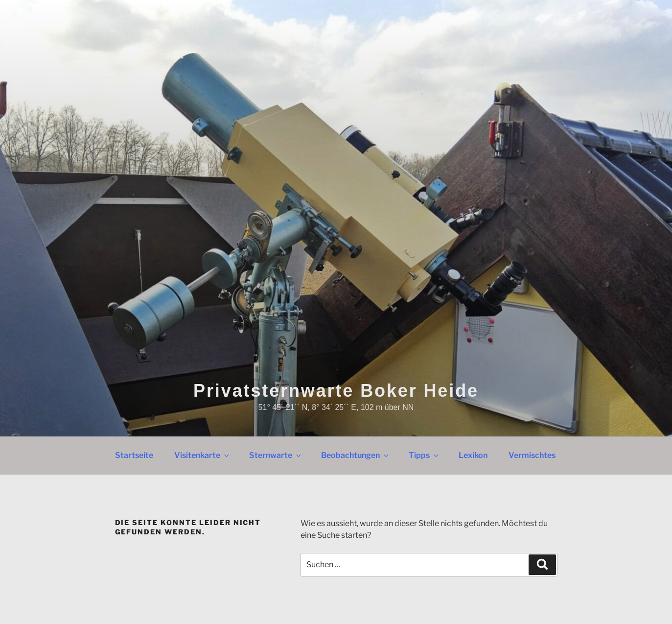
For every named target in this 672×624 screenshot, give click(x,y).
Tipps (424, 455)
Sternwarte (276, 455)
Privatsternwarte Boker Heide (336, 391)
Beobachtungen (356, 455)
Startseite (134, 455)
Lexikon (473, 455)
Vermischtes (532, 455)
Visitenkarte (202, 455)
